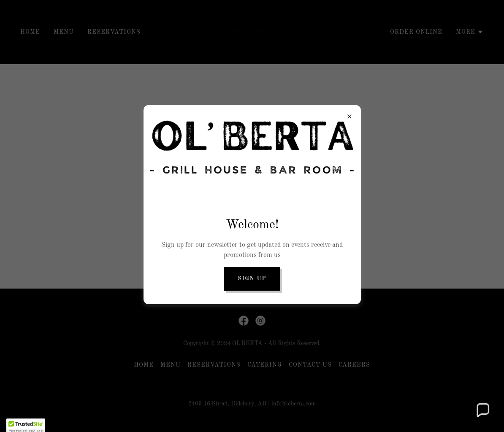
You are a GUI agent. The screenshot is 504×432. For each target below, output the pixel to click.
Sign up (252, 278)
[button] (483, 411)
